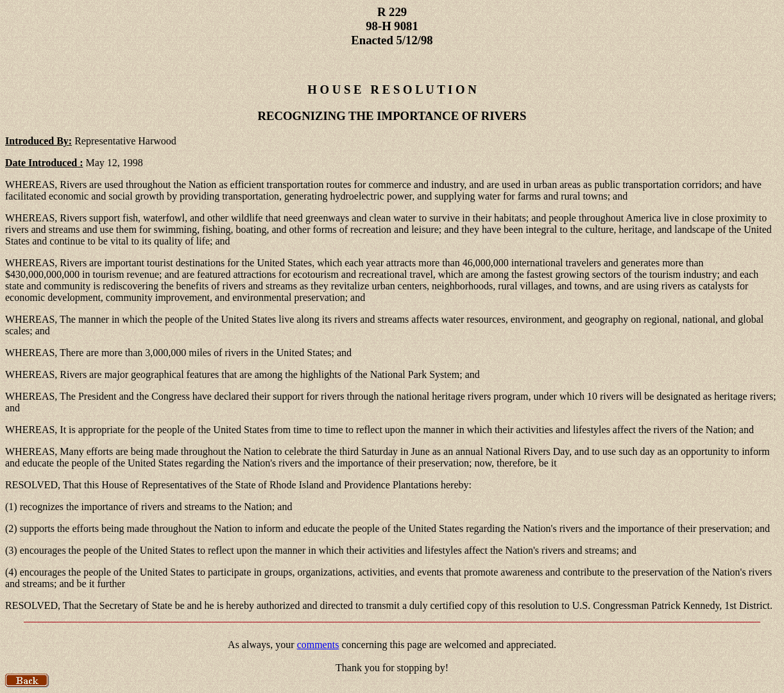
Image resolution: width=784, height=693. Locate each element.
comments (318, 645)
